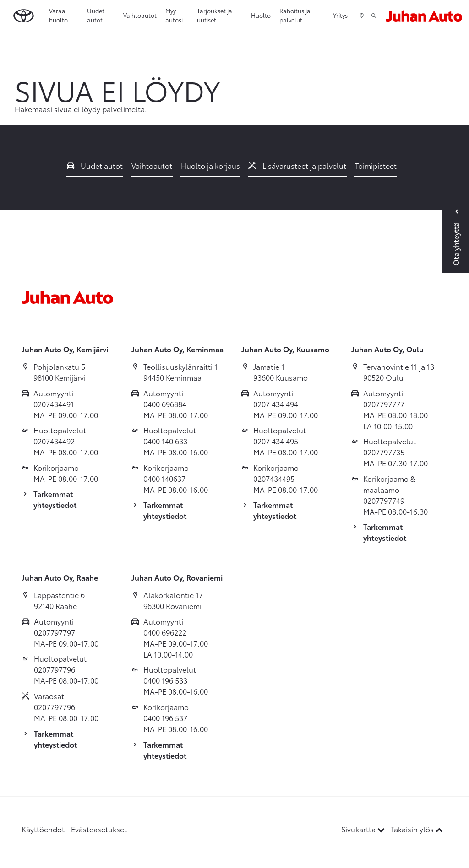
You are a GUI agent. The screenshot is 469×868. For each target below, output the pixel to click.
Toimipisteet (376, 165)
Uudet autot (96, 15)
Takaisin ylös (417, 829)
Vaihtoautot (140, 15)
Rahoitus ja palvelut (295, 15)
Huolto (261, 15)
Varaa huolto (58, 15)
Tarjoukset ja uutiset (215, 15)
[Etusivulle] (424, 16)
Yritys (340, 15)
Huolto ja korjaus (210, 165)
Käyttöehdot (43, 829)
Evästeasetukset (99, 829)
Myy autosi (174, 15)
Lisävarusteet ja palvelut (297, 165)
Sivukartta (364, 829)
